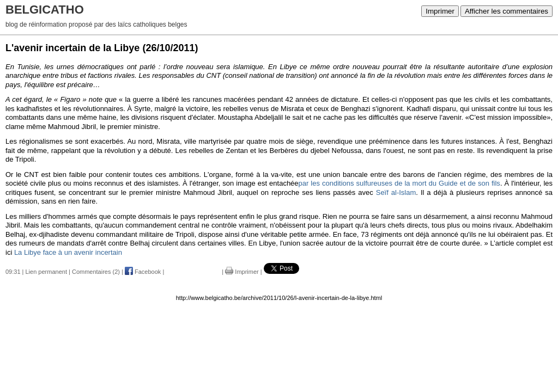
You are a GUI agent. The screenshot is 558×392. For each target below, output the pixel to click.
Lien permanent (46, 272)
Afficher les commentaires (507, 11)
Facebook (143, 272)
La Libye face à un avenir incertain (68, 252)
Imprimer (440, 11)
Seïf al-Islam (396, 192)
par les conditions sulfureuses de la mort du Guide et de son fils (399, 183)
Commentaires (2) (96, 272)
